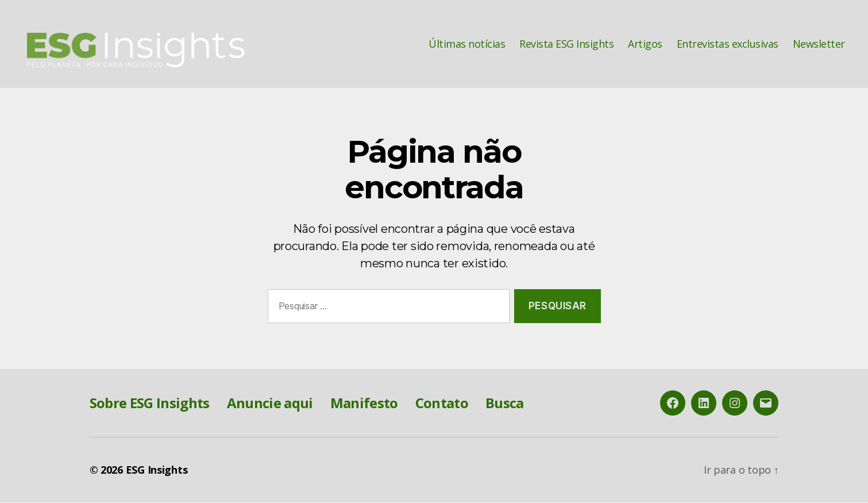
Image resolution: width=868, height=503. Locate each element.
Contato (442, 403)
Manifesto (364, 403)
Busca (505, 403)
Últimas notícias (467, 44)
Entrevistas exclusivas (728, 44)
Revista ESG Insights (566, 44)
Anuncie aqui (270, 403)
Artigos (645, 44)
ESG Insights (157, 470)
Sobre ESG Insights (150, 403)
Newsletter (819, 44)
